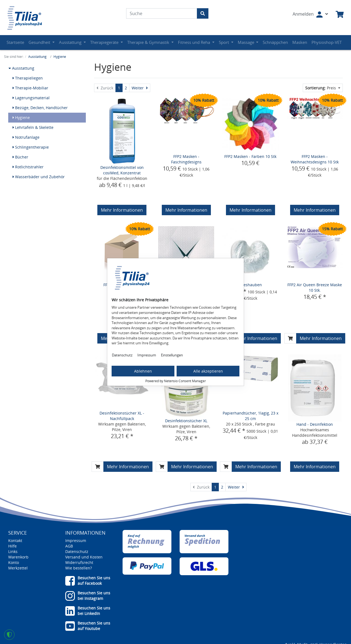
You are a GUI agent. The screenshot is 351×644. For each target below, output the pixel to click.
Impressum (147, 355)
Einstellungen (172, 355)
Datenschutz (122, 355)
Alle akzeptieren (208, 371)
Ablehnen (143, 371)
